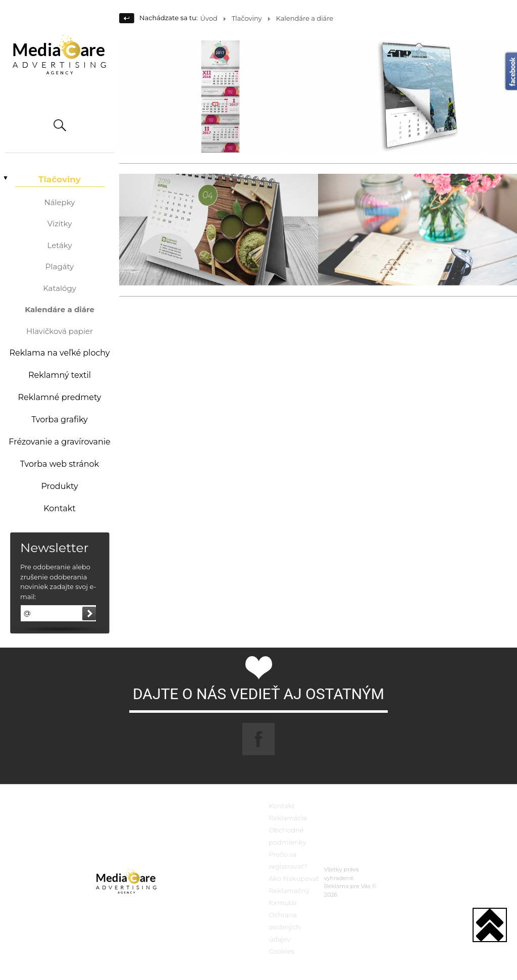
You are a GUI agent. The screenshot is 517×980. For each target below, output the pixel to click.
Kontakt (60, 508)
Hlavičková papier (60, 331)
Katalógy (60, 288)
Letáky (59, 245)
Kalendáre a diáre (60, 309)
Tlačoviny (60, 179)
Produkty (59, 486)
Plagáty (60, 266)
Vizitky (60, 224)
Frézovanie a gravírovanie (60, 442)
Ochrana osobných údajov (285, 927)
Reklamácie (288, 818)
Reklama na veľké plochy (59, 353)
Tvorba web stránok (60, 464)
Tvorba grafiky (60, 420)
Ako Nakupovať (294, 878)
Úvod (209, 18)
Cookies (281, 951)
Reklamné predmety (59, 397)
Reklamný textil (60, 375)
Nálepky (59, 202)
